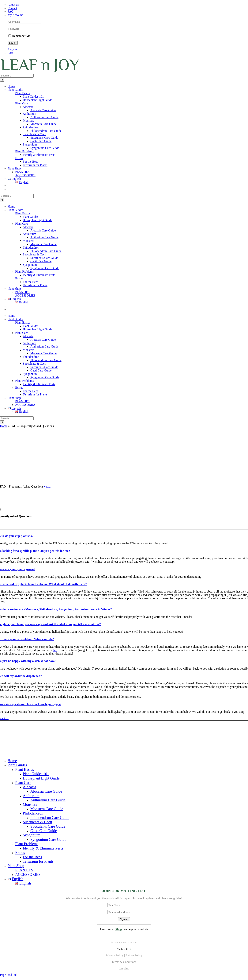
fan (55, 650)
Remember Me (19, 36)
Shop (119, 929)
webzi (47, 486)
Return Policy (134, 955)
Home (4, 426)
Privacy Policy (115, 955)
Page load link (9, 975)
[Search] (2, 80)
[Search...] (17, 76)
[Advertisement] (124, 456)
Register (13, 49)
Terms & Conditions (124, 962)
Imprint (124, 968)
